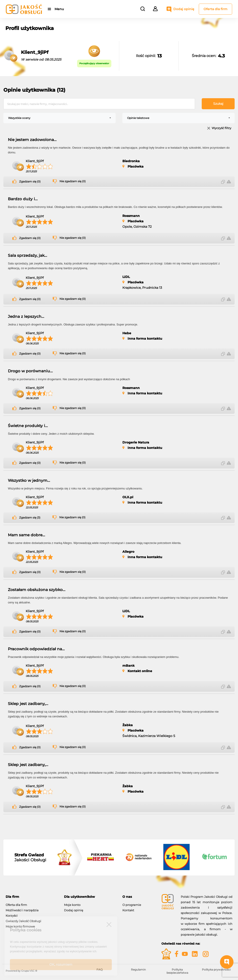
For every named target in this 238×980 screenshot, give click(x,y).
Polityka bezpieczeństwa (177, 971)
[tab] (31, 897)
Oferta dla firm (215, 9)
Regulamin (138, 970)
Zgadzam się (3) (30, 518)
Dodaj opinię (184, 9)
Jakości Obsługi (30, 857)
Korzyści (12, 916)
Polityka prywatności (216, 970)
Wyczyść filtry (221, 128)
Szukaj (218, 104)
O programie (132, 905)
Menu (59, 9)
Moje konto (72, 905)
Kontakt (128, 910)
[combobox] (59, 118)
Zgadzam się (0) (30, 182)
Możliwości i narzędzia (22, 910)
